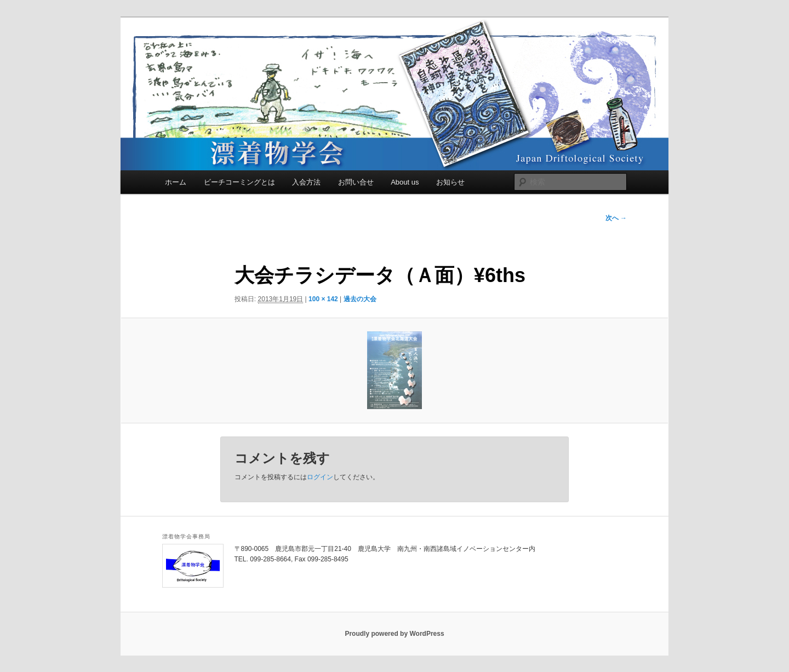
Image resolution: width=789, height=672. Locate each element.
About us (405, 182)
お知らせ (450, 182)
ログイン (320, 477)
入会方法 (306, 182)
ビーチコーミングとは (239, 182)
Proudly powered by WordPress (394, 634)
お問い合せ (356, 182)
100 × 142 (323, 299)
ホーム (176, 182)
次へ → (616, 218)
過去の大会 (360, 299)
